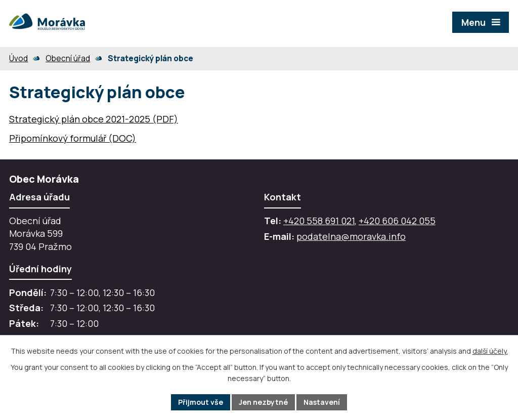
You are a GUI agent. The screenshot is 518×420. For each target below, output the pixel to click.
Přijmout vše (201, 402)
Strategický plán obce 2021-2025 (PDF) (94, 119)
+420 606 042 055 (397, 221)
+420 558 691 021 (319, 221)
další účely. (490, 351)
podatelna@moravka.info (351, 236)
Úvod (18, 58)
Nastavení (322, 402)
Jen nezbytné (263, 402)
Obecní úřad (68, 58)
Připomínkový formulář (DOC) (73, 138)
